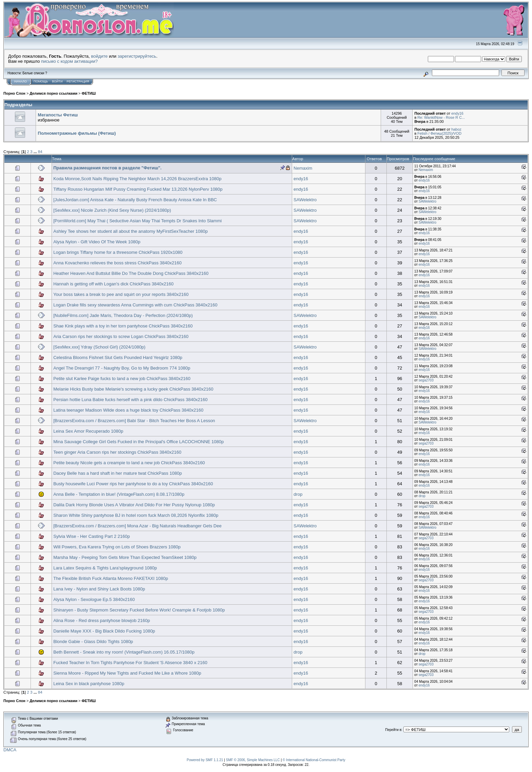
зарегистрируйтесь (137, 56)
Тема (57, 159)
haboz (456, 129)
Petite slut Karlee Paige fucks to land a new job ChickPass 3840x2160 (122, 379)
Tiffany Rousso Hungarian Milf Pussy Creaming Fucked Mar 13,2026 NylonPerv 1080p (138, 189)
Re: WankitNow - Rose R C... (441, 117)
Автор (298, 159)
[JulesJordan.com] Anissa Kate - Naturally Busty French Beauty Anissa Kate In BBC (135, 200)
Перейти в (393, 730)
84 (40, 152)
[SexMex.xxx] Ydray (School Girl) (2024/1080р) (99, 347)
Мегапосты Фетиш (58, 115)
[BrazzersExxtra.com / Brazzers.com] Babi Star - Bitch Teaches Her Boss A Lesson (134, 421)
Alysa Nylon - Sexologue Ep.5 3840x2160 (94, 599)
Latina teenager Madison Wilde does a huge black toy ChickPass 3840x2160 (128, 410)
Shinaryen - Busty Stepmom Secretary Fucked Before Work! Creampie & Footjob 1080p (139, 610)
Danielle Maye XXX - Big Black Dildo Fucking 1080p (104, 631)
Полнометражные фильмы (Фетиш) (77, 133)
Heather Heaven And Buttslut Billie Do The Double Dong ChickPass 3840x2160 (131, 273)
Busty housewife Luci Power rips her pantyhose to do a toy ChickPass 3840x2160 (133, 484)
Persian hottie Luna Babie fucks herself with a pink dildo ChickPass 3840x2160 (130, 400)
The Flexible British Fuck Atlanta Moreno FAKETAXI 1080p (111, 578)
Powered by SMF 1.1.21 (205, 760)
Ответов (374, 159)
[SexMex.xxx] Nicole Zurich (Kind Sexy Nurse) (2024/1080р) (112, 210)
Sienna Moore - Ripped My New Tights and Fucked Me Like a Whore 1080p (127, 673)
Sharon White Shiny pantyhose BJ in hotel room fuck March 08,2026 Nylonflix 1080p (136, 515)
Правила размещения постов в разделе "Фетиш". (107, 168)
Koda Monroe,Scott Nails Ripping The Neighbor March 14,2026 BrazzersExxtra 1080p (137, 179)
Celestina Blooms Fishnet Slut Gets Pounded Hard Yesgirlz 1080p (118, 357)
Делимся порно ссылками (53, 93)
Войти (57, 81)
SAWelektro (305, 200)
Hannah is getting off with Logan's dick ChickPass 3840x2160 (113, 284)
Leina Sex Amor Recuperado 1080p (88, 431)
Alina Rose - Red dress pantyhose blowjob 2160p (102, 620)
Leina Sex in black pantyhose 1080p (89, 684)
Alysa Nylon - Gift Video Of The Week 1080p (97, 242)
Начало (21, 81)
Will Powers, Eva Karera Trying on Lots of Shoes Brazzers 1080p (117, 547)
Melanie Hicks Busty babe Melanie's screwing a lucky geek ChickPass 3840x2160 (133, 389)
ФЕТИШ (89, 93)
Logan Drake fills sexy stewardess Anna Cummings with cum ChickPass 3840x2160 (135, 305)
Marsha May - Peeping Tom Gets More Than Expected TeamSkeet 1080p (125, 557)
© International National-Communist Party (314, 760)
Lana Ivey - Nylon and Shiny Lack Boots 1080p (99, 589)
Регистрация (78, 81)
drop (298, 494)
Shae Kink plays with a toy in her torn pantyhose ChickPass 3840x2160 (123, 326)
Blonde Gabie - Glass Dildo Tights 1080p (93, 642)
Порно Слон (14, 93)
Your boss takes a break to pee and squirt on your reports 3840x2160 (121, 294)
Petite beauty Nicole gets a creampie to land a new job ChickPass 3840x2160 (129, 463)
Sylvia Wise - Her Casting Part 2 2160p (91, 536)
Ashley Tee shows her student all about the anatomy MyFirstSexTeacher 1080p (130, 231)
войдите (99, 56)
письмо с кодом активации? (69, 61)
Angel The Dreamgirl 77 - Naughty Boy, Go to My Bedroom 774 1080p (122, 368)
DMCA (10, 750)
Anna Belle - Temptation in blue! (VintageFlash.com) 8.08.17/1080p (119, 494)
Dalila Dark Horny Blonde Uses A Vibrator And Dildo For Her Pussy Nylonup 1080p (134, 505)
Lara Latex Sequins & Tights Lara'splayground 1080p (105, 568)
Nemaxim (303, 168)
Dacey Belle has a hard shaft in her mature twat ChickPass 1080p (118, 473)
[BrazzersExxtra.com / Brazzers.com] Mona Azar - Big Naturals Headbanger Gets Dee (137, 526)
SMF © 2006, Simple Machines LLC (253, 760)
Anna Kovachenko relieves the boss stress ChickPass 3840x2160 (117, 263)
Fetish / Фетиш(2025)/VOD (439, 133)
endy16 (457, 113)
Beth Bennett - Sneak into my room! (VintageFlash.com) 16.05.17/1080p (124, 652)
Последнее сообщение (434, 159)
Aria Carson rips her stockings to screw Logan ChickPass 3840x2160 (121, 336)
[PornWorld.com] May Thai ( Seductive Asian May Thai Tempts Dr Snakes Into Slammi (137, 221)
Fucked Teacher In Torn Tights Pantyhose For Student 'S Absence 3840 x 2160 (130, 663)
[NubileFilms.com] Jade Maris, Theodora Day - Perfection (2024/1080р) (123, 315)
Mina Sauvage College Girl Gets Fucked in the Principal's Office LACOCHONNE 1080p (138, 442)
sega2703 (426, 380)
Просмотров (398, 159)
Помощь (41, 81)
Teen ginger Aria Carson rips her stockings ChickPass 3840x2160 (117, 452)
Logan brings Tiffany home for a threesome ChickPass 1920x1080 (118, 252)
